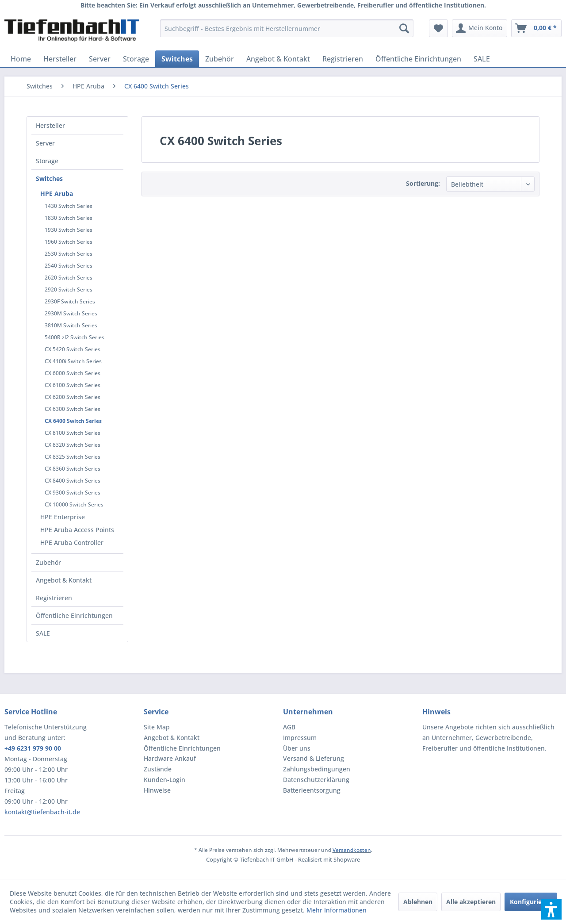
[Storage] (136, 59)
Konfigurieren (531, 902)
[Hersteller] (60, 59)
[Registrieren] (343, 59)
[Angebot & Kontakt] (278, 59)
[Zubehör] (220, 59)
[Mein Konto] (480, 28)
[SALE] (482, 59)
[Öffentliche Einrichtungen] (418, 59)
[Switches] (177, 59)
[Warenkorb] (536, 28)
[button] (551, 909)
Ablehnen (418, 902)
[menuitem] (287, 28)
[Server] (100, 59)
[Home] (21, 59)
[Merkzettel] (438, 28)
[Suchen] (404, 28)
